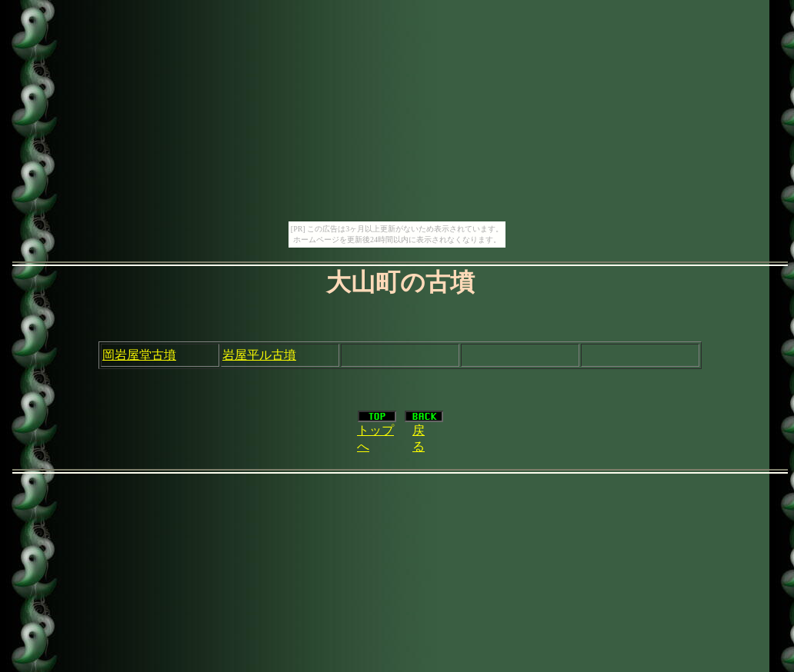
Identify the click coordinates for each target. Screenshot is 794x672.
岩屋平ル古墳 (259, 355)
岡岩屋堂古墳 (139, 355)
